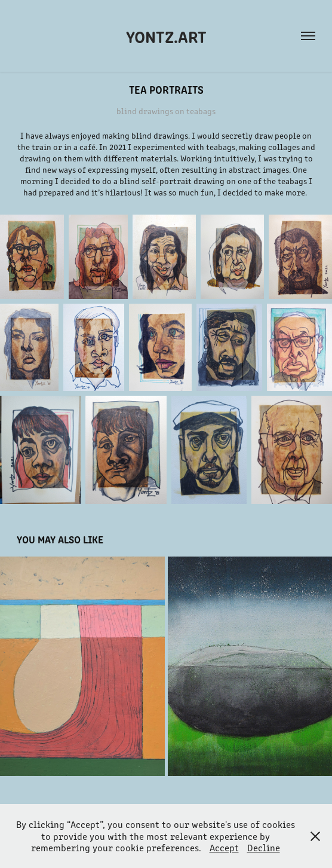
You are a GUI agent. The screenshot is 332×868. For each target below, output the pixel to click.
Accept (224, 847)
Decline (264, 847)
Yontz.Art (166, 36)
